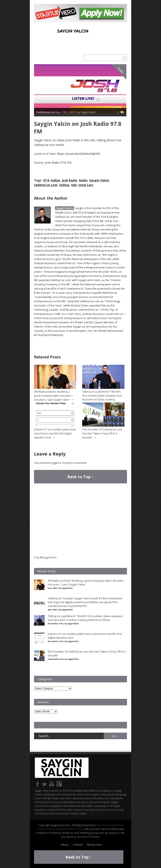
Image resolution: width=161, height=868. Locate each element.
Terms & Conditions (109, 825)
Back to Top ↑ (80, 477)
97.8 (46, 180)
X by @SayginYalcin (45, 557)
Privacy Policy (45, 829)
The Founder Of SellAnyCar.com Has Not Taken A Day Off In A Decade (102, 433)
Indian (55, 180)
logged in (56, 463)
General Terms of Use (69, 829)
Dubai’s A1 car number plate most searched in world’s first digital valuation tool (55, 433)
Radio (121, 70)
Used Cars (86, 185)
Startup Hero (95, 845)
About (65, 845)
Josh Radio (70, 180)
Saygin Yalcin (99, 180)
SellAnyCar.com (46, 185)
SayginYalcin (65, 208)
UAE (74, 185)
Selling (64, 185)
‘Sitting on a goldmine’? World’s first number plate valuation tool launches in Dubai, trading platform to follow (102, 397)
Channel (78, 845)
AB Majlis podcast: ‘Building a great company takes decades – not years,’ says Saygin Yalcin (54, 396)
